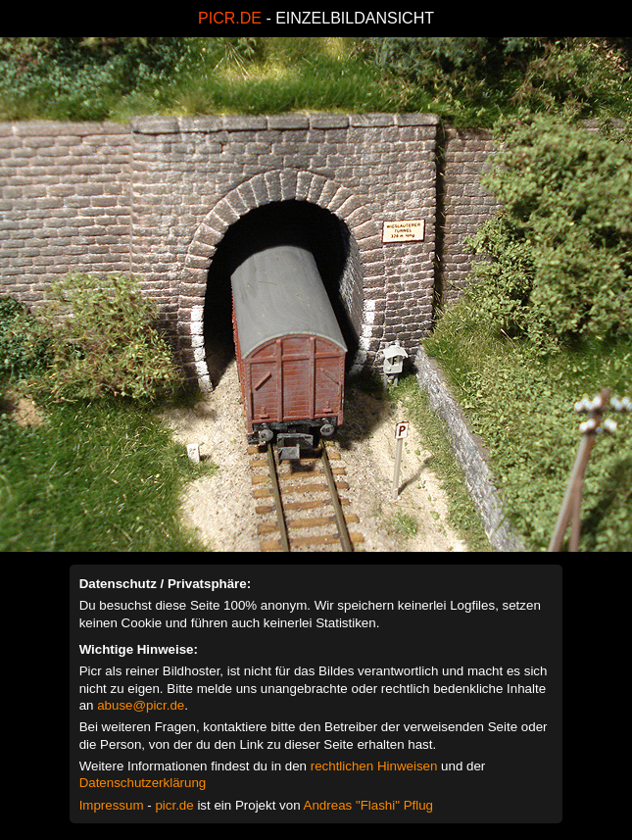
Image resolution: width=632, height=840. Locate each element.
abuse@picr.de (141, 705)
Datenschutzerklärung (143, 783)
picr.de (174, 805)
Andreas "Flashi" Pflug (368, 805)
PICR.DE (230, 18)
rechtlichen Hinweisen (374, 766)
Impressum (112, 805)
